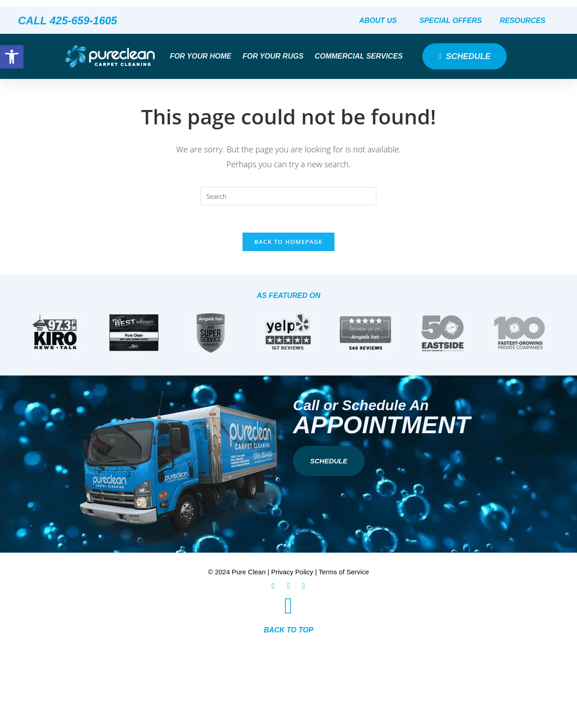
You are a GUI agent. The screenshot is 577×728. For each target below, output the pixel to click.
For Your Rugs (275, 56)
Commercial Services (361, 56)
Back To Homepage (288, 242)
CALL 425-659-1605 (68, 21)
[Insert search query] (288, 196)
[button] (12, 57)
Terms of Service (344, 572)
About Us (380, 21)
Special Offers (450, 21)
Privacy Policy (292, 572)
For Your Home (203, 56)
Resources (525, 21)
